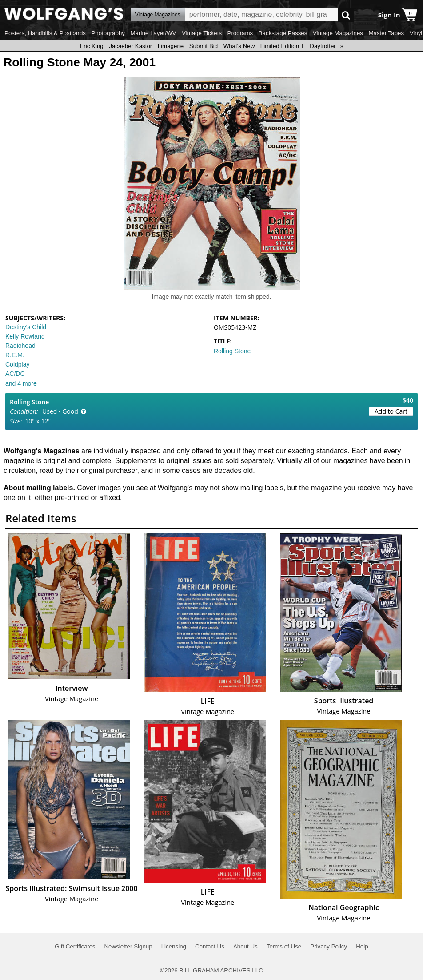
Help (362, 946)
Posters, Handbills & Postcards (45, 33)
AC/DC (15, 374)
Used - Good (60, 411)
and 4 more (21, 383)
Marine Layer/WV (153, 33)
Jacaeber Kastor (130, 46)
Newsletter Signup (128, 946)
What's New (239, 46)
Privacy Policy (329, 946)
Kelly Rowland (25, 336)
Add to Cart (391, 411)
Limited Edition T (282, 46)
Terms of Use (284, 946)
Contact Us (210, 946)
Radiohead (20, 346)
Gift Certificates (75, 946)
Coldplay (17, 364)
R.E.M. (15, 355)
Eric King (91, 46)
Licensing (174, 946)
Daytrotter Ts (326, 46)
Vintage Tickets (202, 33)
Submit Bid (204, 46)
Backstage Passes (283, 33)
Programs (240, 33)
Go (346, 15)
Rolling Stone (232, 351)
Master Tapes (386, 33)
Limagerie (171, 46)
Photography (108, 33)
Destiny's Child (26, 327)
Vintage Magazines (338, 33)
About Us (245, 946)
